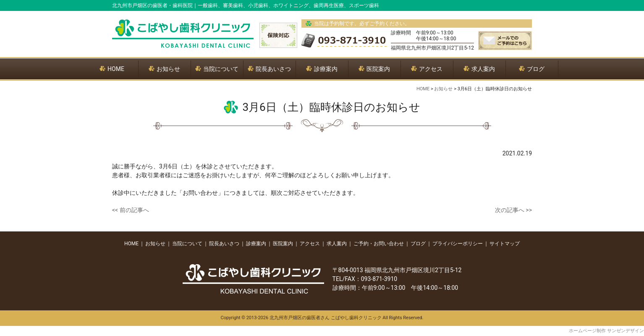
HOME (131, 244)
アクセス (310, 244)
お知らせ (155, 244)
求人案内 (337, 244)
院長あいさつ (224, 244)
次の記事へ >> (513, 210)
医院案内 (283, 244)
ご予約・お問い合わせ (379, 244)
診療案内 (256, 244)
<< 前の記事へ (131, 210)
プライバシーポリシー (458, 244)
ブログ (418, 244)
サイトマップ (505, 244)
